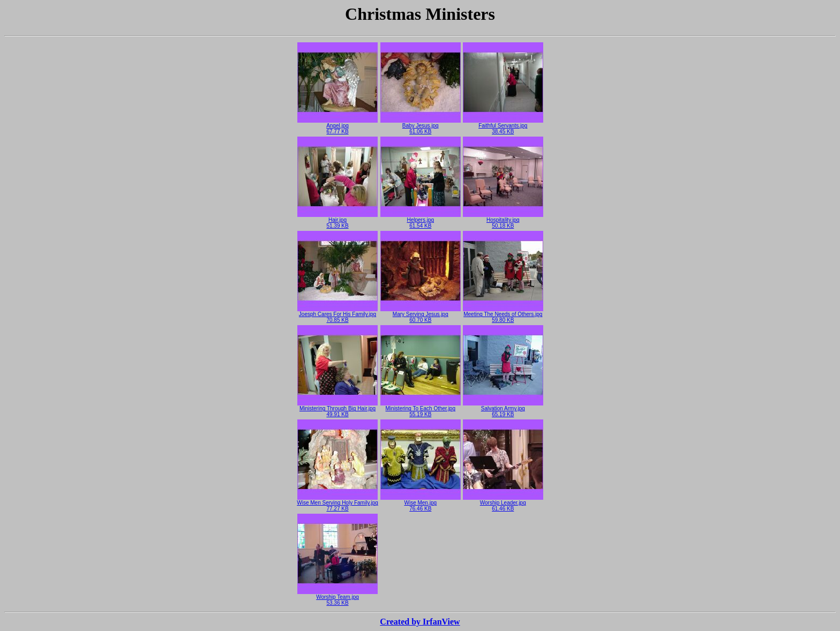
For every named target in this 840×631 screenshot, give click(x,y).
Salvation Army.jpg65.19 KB (503, 409)
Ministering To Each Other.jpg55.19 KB (421, 409)
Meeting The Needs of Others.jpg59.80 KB (503, 315)
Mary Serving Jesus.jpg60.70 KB (421, 315)
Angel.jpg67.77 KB (337, 126)
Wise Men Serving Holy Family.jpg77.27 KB (337, 503)
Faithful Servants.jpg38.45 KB (503, 126)
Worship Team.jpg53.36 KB (337, 598)
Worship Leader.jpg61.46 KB (503, 503)
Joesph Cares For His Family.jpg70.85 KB (337, 315)
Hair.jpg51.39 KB (337, 220)
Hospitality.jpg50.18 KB (503, 220)
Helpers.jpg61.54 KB (421, 220)
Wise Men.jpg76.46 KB (421, 503)
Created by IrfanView (420, 622)
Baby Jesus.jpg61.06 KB (421, 126)
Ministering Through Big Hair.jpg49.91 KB (337, 409)
